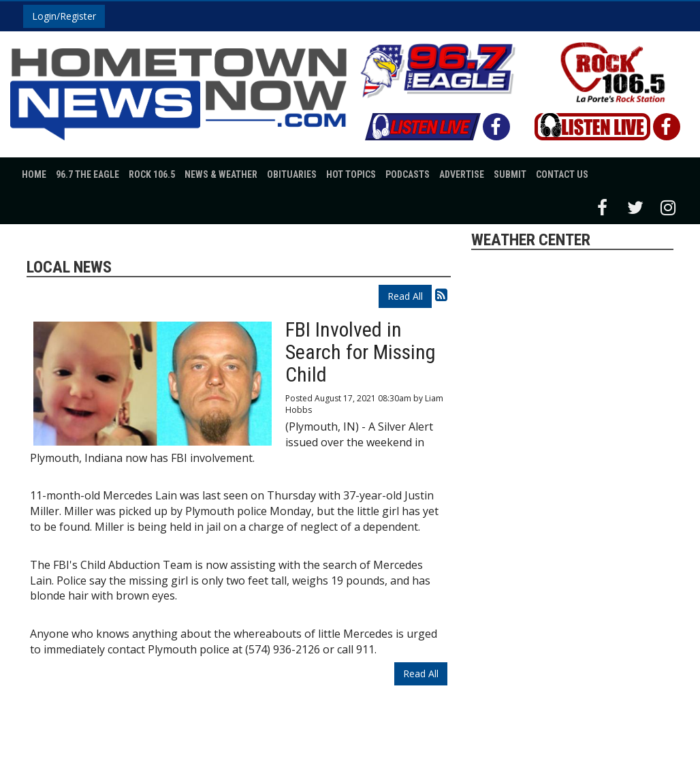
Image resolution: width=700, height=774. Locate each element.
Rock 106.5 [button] (152, 174)
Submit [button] (510, 174)
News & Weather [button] (221, 174)
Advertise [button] (462, 174)
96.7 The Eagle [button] (87, 174)
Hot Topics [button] (351, 174)
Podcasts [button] (408, 174)
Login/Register (64, 16)
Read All (405, 296)
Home (34, 174)
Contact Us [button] (562, 174)
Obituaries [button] (292, 174)
